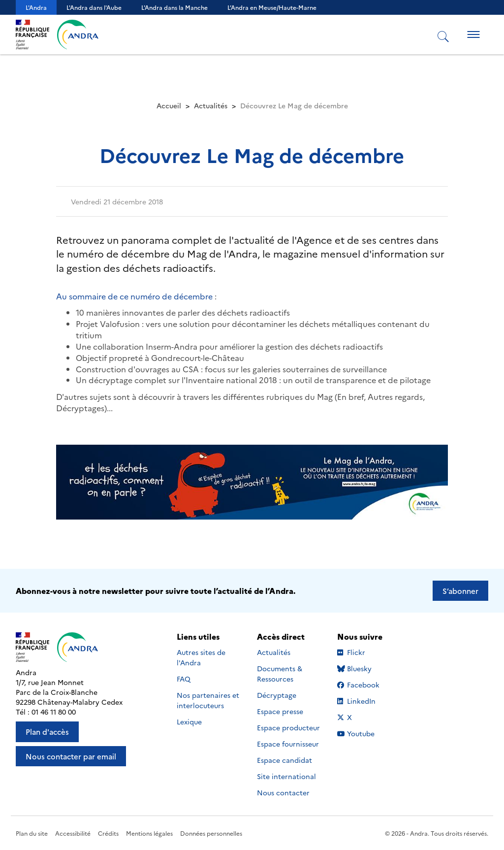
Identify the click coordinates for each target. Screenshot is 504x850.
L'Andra (36, 7)
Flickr (367, 652)
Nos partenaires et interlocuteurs (208, 700)
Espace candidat (284, 760)
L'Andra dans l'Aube (94, 7)
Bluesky (367, 668)
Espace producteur (288, 727)
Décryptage (277, 695)
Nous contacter (283, 792)
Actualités (211, 105)
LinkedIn (367, 701)
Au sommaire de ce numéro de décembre (135, 296)
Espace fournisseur (288, 744)
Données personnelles (211, 833)
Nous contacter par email (71, 756)
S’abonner (460, 591)
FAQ (184, 679)
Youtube (367, 733)
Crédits (108, 833)
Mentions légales (149, 833)
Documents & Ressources (280, 673)
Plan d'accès (47, 732)
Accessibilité (73, 833)
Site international (286, 776)
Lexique (189, 721)
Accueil (169, 105)
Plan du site (32, 833)
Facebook (367, 685)
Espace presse (280, 711)
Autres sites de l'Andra (201, 657)
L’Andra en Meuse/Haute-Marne (272, 7)
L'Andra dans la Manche (174, 7)
